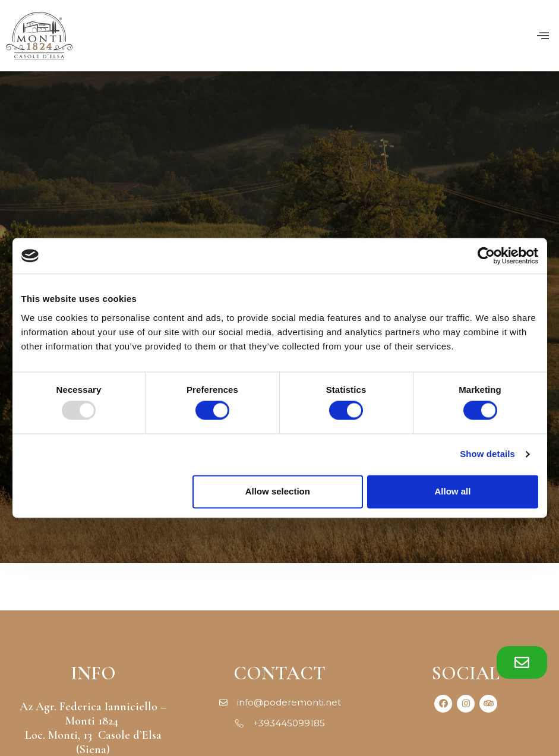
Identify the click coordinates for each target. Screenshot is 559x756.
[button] (522, 662)
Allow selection (278, 491)
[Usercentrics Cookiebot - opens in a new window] (486, 256)
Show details (487, 454)
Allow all (453, 491)
